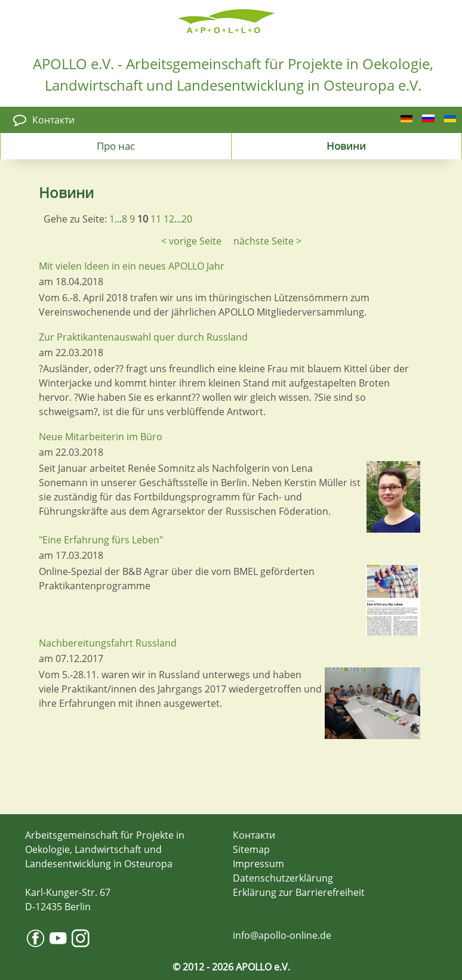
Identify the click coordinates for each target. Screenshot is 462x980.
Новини (346, 146)
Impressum (258, 864)
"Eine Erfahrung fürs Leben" (101, 540)
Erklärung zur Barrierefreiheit (299, 892)
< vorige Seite (191, 241)
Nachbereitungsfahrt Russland (108, 643)
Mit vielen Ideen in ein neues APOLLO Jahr (132, 266)
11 (156, 219)
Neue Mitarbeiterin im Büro (101, 437)
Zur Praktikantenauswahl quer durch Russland (143, 337)
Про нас (116, 146)
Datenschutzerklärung (283, 878)
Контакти (53, 120)
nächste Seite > (267, 241)
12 (169, 219)
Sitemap (251, 849)
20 (187, 219)
